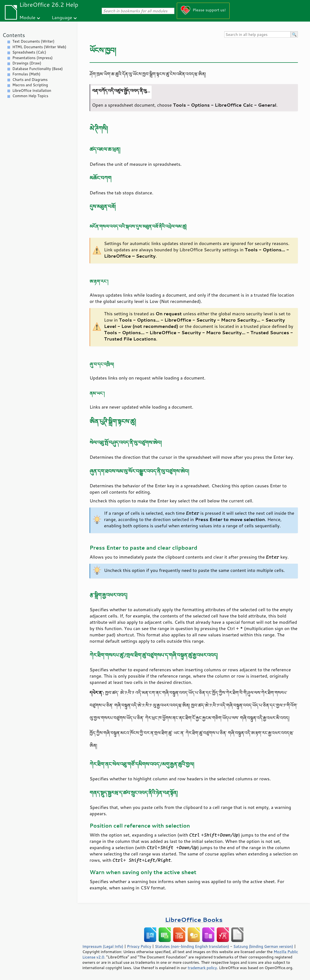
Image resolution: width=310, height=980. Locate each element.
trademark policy (202, 968)
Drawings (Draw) (27, 63)
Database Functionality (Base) (38, 69)
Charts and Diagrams (30, 80)
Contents (14, 35)
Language (62, 17)
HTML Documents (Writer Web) (39, 47)
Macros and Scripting (30, 85)
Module (27, 17)
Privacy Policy (139, 946)
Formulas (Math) (26, 74)
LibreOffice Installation (32, 91)
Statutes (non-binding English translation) (192, 946)
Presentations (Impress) (32, 58)
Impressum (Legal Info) (103, 946)
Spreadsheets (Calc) (29, 52)
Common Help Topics (30, 96)
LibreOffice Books (194, 920)
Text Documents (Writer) (33, 41)
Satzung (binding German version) (263, 946)
